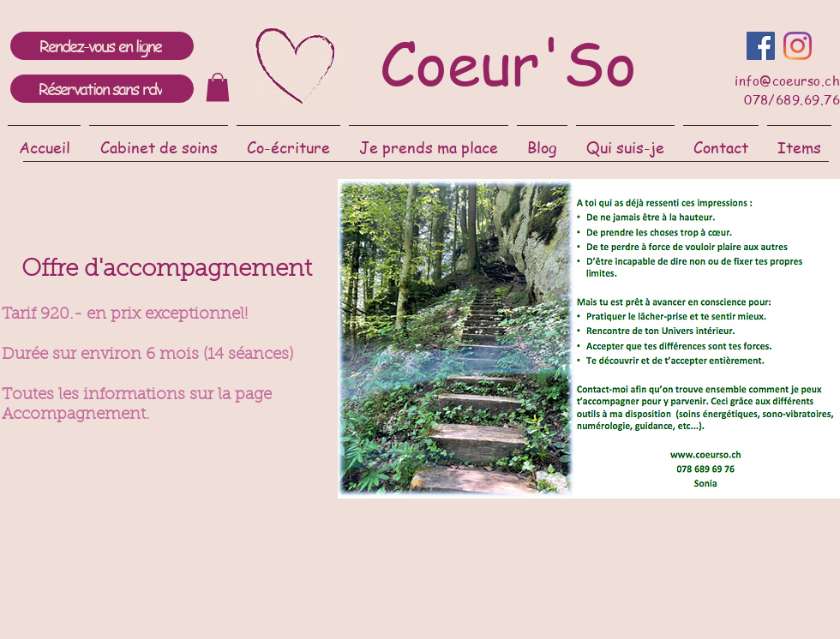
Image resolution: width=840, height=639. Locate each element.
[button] (159, 139)
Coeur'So (508, 62)
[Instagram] (798, 46)
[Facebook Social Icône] (761, 46)
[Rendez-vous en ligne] (102, 46)
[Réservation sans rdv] (102, 89)
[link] (218, 87)
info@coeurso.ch (787, 81)
